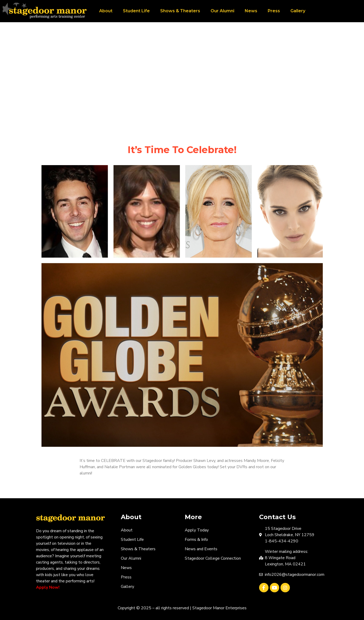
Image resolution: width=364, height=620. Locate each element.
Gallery (298, 11)
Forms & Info (196, 540)
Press (274, 11)
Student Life (136, 11)
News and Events (201, 549)
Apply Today (197, 530)
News (251, 11)
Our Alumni (222, 11)
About (106, 11)
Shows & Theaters (180, 11)
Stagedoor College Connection (213, 558)
